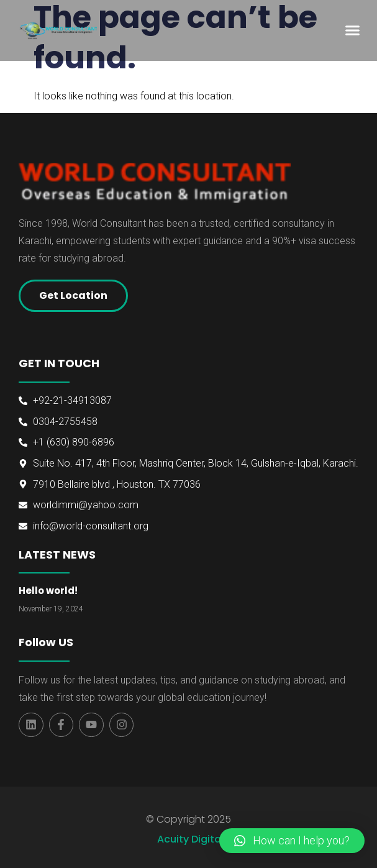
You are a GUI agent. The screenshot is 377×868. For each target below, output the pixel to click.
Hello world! (48, 591)
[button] (352, 30)
